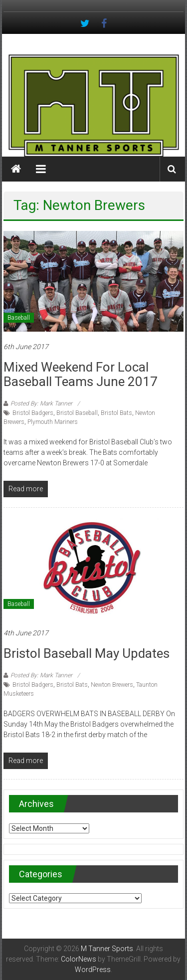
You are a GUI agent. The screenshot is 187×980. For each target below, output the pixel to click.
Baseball (19, 318)
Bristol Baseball (77, 413)
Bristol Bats (116, 413)
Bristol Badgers (33, 413)
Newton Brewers (112, 685)
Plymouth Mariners (53, 422)
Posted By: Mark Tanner (41, 403)
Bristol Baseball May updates (87, 653)
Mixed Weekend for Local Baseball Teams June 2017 (81, 374)
